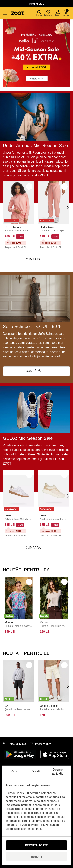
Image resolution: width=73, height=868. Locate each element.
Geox (8, 515)
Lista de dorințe (49, 13)
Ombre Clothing (49, 706)
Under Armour (13, 227)
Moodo (9, 622)
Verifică (66, 13)
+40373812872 (17, 744)
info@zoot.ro (43, 744)
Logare (58, 13)
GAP (8, 706)
